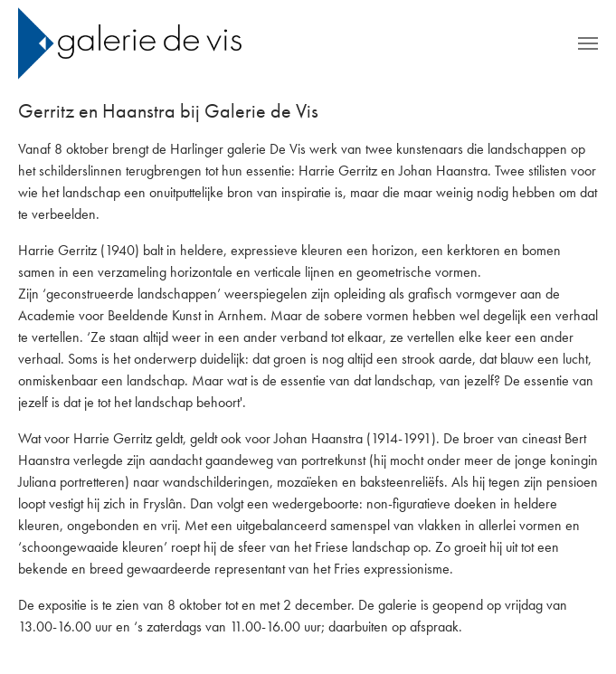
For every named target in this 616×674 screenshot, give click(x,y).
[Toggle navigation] (588, 43)
